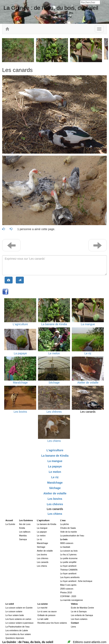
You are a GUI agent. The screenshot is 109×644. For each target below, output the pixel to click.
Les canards (88, 412)
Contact (75, 623)
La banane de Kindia (54, 324)
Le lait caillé (43, 619)
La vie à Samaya (79, 611)
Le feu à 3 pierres (68, 555)
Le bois (64, 539)
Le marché (42, 608)
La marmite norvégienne (71, 600)
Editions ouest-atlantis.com (90, 642)
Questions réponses (15, 638)
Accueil (9, 520)
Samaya (23, 539)
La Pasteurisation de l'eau (17, 627)
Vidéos (74, 604)
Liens (73, 627)
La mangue (88, 324)
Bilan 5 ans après (68, 585)
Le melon (54, 353)
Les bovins (20, 412)
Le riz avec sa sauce (47, 611)
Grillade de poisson (46, 615)
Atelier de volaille (88, 383)
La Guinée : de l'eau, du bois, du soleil (51, 8)
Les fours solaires (79, 619)
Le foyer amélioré (68, 566)
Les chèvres (54, 412)
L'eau (63, 520)
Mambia (23, 536)
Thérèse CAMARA (69, 570)
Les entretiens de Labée (17, 630)
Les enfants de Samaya (82, 615)
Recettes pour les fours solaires (52, 623)
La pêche (64, 524)
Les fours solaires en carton (18, 619)
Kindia (22, 528)
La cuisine (42, 604)
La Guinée (10, 524)
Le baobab (65, 547)
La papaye (20, 353)
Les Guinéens (26, 520)
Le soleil (10, 604)
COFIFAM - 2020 (68, 596)
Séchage (54, 383)
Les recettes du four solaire (18, 634)
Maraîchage (20, 383)
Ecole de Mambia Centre (82, 608)
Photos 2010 (66, 592)
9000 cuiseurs (67, 543)
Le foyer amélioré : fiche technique (76, 581)
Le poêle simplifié (68, 562)
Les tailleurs (25, 532)
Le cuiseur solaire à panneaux (19, 623)
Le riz (88, 353)
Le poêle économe (69, 558)
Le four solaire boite (15, 615)
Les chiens (54, 441)
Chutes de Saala (68, 528)
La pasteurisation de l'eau (72, 536)
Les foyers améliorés (70, 577)
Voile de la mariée (68, 532)
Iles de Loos (25, 524)
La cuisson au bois (69, 551)
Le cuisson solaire (14, 611)
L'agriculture (20, 324)
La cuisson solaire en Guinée (19, 608)
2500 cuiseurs (67, 589)
